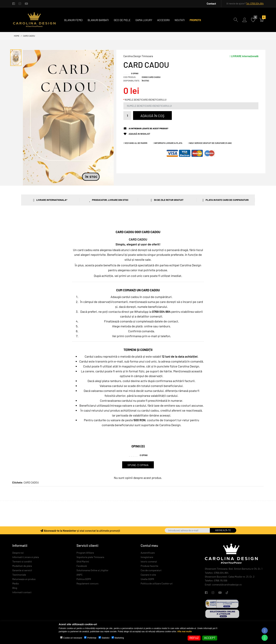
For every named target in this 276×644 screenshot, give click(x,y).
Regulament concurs (88, 583)
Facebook (82, 566)
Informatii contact (22, 592)
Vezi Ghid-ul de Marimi (135, 143)
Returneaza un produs (24, 579)
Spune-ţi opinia (138, 465)
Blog (15, 588)
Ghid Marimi (83, 561)
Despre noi (18, 553)
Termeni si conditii (22, 561)
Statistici (106, 638)
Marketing (119, 638)
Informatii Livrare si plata (26, 557)
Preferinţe (92, 638)
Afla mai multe (184, 632)
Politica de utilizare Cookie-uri (157, 583)
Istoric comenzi (149, 561)
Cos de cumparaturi (151, 570)
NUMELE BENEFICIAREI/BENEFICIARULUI (146, 100)
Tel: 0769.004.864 (255, 4)
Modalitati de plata (22, 566)
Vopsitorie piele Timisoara (90, 557)
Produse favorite (149, 566)
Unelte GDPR (147, 579)
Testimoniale (19, 575)
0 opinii (135, 73)
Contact (211, 4)
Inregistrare (147, 557)
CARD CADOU (29, 36)
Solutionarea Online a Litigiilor (92, 570)
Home (17, 36)
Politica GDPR (84, 579)
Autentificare (148, 553)
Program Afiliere (85, 553)
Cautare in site (148, 575)
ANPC (80, 575)
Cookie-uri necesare (73, 638)
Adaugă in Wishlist (139, 134)
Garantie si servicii (22, 570)
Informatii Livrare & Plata (168, 143)
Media (15, 583)
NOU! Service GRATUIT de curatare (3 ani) (210, 143)
